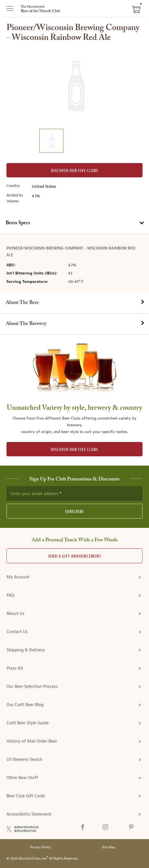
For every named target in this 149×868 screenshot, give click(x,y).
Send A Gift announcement (75, 556)
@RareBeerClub (25, 831)
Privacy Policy (41, 847)
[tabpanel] (74, 263)
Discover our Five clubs (74, 171)
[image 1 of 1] (51, 142)
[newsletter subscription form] (74, 493)
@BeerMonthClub (26, 827)
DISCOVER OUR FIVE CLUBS (74, 450)
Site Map (109, 847)
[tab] (74, 224)
